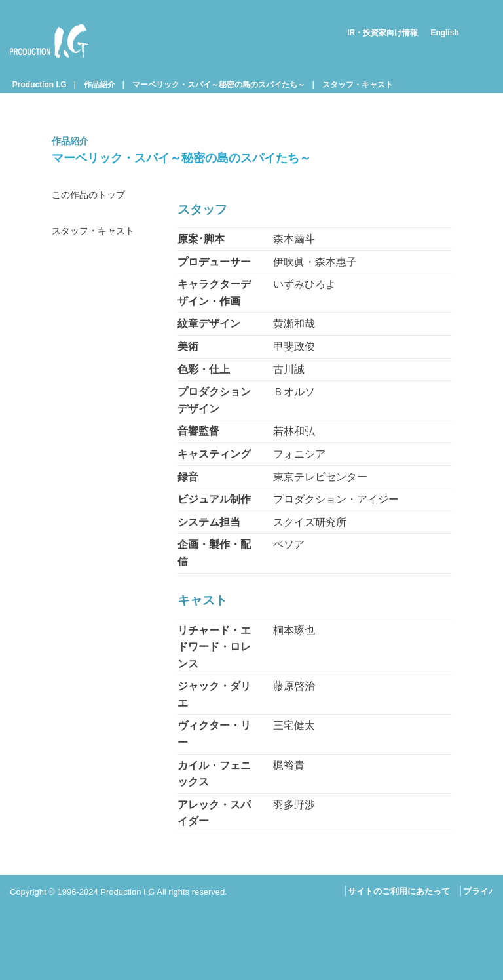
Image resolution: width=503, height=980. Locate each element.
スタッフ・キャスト (358, 85)
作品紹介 (100, 85)
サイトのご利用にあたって (399, 891)
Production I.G (49, 41)
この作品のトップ (94, 196)
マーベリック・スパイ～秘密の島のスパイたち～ (219, 85)
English (444, 33)
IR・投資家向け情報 (382, 33)
